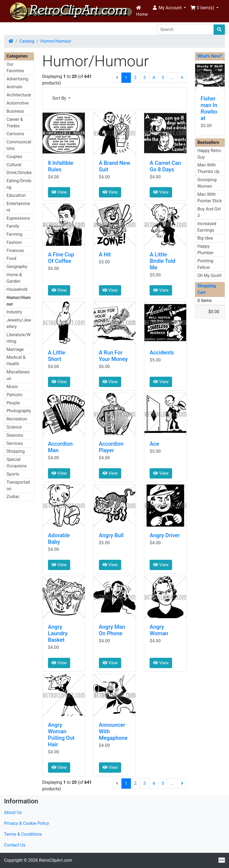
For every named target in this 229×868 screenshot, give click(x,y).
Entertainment (18, 207)
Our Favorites (15, 67)
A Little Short (57, 356)
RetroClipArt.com (56, 860)
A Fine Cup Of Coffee (61, 258)
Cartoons (15, 134)
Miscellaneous (18, 375)
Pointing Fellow (205, 264)
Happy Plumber (205, 249)
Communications (19, 145)
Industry (14, 312)
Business (15, 111)
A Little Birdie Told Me (162, 261)
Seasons (15, 435)
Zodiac (13, 497)
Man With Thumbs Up (208, 168)
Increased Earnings (207, 227)
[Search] (185, 30)
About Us (13, 812)
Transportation (18, 485)
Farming (14, 234)
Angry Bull (111, 535)
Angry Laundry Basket (58, 633)
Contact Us (15, 845)
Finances (15, 251)
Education (16, 195)
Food (11, 258)
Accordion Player (111, 447)
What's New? (210, 56)
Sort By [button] (60, 98)
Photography (19, 411)
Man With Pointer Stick (209, 198)
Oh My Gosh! (210, 276)
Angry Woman (159, 630)
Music (12, 387)
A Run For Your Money (113, 356)
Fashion (14, 242)
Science (14, 427)
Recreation (17, 419)
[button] (169, 8)
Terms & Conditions (23, 834)
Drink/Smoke (19, 173)
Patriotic (15, 395)
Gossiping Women (207, 183)
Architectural (19, 95)
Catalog (27, 41)
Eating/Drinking (19, 184)
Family (13, 226)
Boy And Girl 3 (209, 212)
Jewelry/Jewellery (19, 323)
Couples (14, 157)
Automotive (18, 103)
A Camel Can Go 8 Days (165, 166)
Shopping (16, 451)
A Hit (105, 254)
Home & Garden (14, 278)
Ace (154, 444)
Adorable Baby (59, 539)
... (173, 78)
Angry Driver (165, 535)
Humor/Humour (56, 41)
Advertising (17, 79)
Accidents (162, 353)
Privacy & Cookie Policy (27, 823)
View (59, 192)
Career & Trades (15, 123)
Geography (17, 267)
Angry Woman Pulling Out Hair (61, 735)
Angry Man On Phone (112, 630)
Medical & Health (16, 361)
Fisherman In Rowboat (209, 108)
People (13, 403)
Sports (13, 474)
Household (17, 289)
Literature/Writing (19, 338)
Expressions (18, 218)
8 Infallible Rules (61, 166)
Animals (14, 87)
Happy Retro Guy (209, 154)
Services (15, 443)
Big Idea (205, 238)
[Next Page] (182, 78)
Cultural (14, 165)
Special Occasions (17, 463)
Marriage (15, 349)
